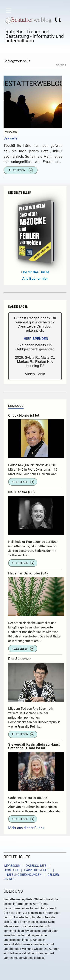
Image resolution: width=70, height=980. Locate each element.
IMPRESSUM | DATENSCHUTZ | (28, 866)
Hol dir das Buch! (35, 272)
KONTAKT (11, 870)
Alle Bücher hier (35, 279)
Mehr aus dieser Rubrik (26, 828)
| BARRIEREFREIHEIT (35, 870)
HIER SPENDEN (36, 339)
